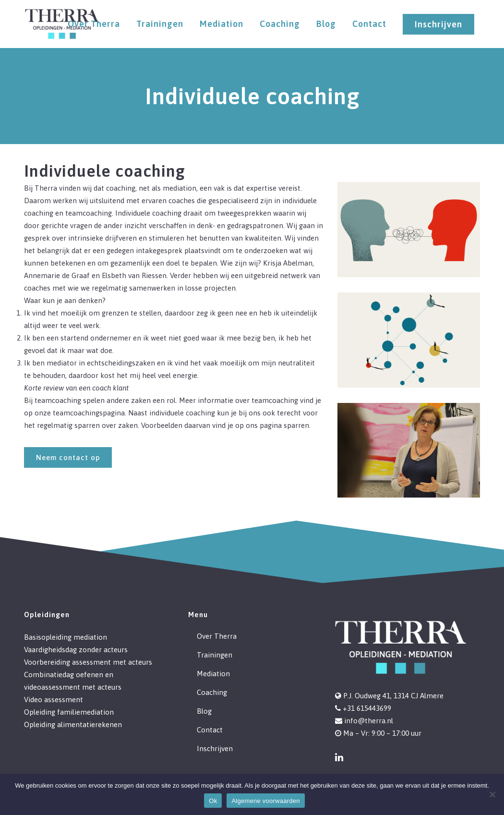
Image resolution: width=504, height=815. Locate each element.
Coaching (212, 692)
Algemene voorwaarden (265, 801)
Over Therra (217, 636)
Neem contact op (68, 457)
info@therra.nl (369, 721)
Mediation (213, 674)
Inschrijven (438, 24)
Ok (213, 801)
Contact (210, 730)
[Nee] (492, 794)
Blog (204, 711)
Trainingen (215, 655)
